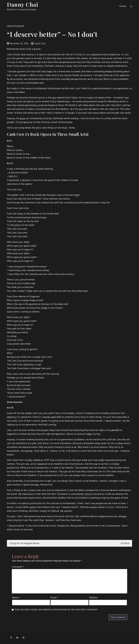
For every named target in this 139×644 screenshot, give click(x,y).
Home (123, 6)
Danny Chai (23, 4)
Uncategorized (16, 26)
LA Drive (125, 543)
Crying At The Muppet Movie (25, 543)
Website (93, 598)
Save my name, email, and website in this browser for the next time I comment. (56, 609)
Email (54, 598)
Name (16, 598)
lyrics (22, 118)
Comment (18, 567)
